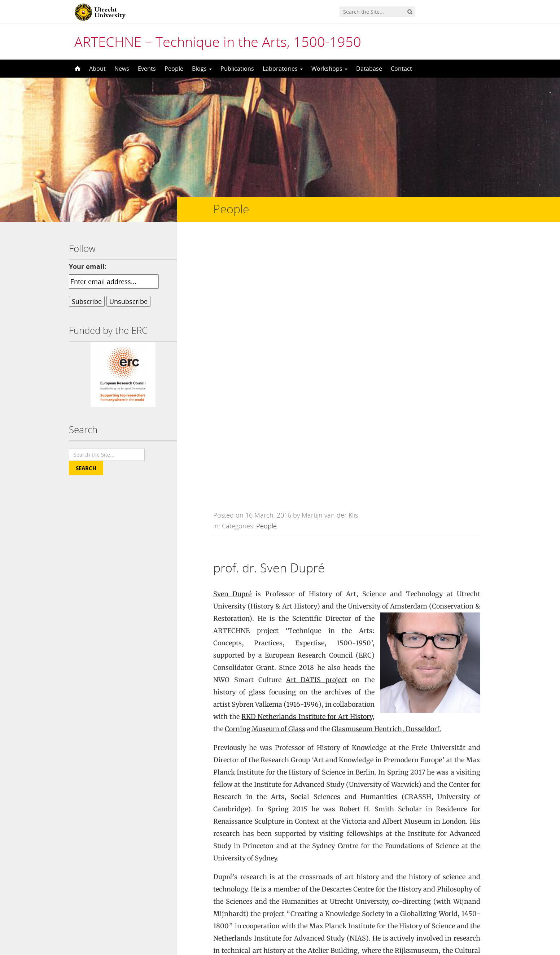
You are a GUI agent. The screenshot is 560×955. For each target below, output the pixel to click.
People (174, 69)
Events (147, 69)
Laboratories (283, 69)
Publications (237, 69)
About (97, 69)
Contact (401, 69)
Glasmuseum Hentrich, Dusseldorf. (386, 463)
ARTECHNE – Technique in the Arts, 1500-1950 (218, 42)
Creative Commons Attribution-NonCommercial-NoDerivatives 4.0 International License (297, 931)
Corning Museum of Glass (265, 463)
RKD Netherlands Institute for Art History (307, 451)
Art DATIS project (317, 414)
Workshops (329, 69)
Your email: (88, 266)
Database (369, 69)
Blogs (202, 69)
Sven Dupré (232, 328)
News (122, 69)
